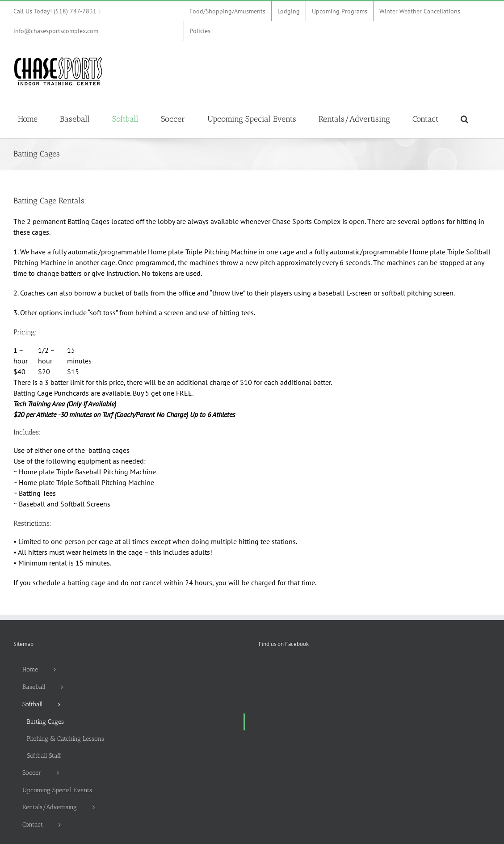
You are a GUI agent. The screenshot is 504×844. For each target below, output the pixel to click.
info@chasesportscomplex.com (56, 31)
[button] (464, 119)
